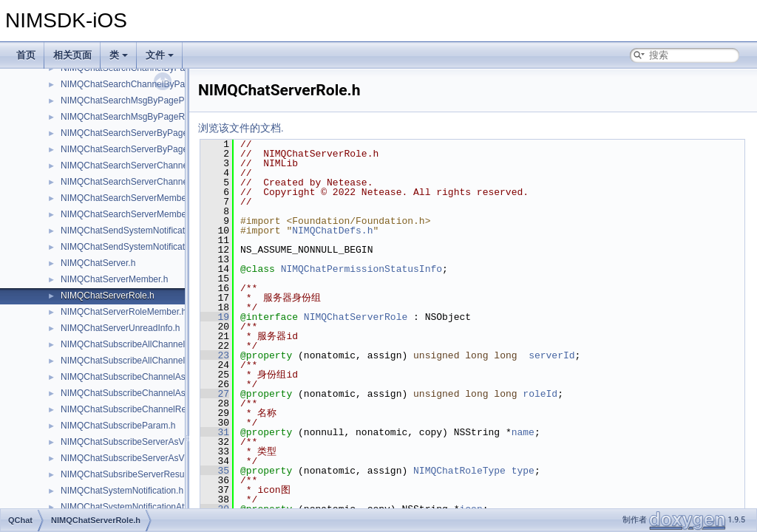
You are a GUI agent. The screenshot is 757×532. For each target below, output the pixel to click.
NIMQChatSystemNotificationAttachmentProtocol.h (161, 507)
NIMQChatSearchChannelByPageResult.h (144, 84)
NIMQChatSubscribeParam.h (118, 426)
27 (215, 394)
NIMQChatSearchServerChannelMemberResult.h (158, 182)
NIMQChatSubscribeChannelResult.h (134, 409)
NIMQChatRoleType (459, 471)
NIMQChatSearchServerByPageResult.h (140, 149)
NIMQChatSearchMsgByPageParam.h (136, 100)
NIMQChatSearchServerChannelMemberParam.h (158, 166)
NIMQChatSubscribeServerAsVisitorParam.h (149, 442)
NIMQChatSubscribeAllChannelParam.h (139, 344)
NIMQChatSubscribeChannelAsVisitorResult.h (152, 393)
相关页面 (72, 55)
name (523, 432)
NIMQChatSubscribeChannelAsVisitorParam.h (152, 377)
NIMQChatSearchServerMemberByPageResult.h (157, 214)
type (523, 471)
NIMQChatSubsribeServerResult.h (128, 474)
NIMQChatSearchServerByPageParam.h (141, 133)
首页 (26, 55)
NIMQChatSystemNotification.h (122, 491)
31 (215, 432)
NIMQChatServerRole (356, 317)
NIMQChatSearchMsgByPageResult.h (136, 117)
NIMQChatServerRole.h (108, 296)
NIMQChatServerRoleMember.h (123, 312)
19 (215, 317)
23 (215, 355)
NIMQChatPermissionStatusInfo (361, 269)
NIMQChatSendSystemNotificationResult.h (145, 247)
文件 (160, 55)
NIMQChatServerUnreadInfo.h (120, 328)
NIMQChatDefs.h (332, 231)
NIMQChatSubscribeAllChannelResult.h (139, 361)
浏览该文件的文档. (241, 128)
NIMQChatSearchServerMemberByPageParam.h (157, 198)
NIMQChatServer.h (98, 263)
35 (215, 471)
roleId (540, 394)
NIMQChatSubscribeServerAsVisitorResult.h (148, 458)
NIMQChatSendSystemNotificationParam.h (145, 231)
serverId (551, 355)
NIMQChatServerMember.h (114, 279)
